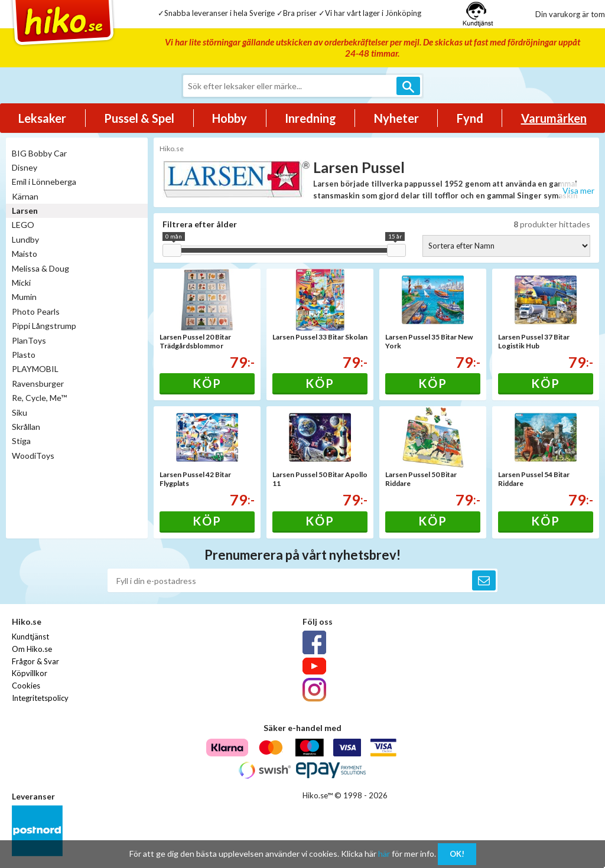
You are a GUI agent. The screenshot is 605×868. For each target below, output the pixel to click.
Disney (25, 167)
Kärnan (25, 196)
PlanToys (29, 340)
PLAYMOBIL (35, 369)
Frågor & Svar (35, 661)
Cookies (26, 686)
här (384, 854)
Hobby (230, 118)
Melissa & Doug (40, 268)
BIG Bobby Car (39, 153)
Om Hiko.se (32, 649)
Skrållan (26, 427)
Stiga (21, 441)
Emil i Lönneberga (44, 182)
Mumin (24, 297)
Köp (207, 383)
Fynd (470, 118)
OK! (457, 854)
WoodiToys (33, 456)
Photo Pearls (36, 311)
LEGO (23, 225)
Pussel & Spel (139, 118)
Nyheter (396, 118)
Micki (21, 283)
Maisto (25, 254)
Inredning (310, 118)
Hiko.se (172, 149)
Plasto (24, 355)
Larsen (25, 211)
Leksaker (42, 118)
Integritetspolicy (40, 698)
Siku (19, 412)
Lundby (25, 239)
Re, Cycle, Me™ (39, 398)
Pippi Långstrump (44, 326)
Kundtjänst (30, 637)
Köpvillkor (30, 673)
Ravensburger (38, 384)
